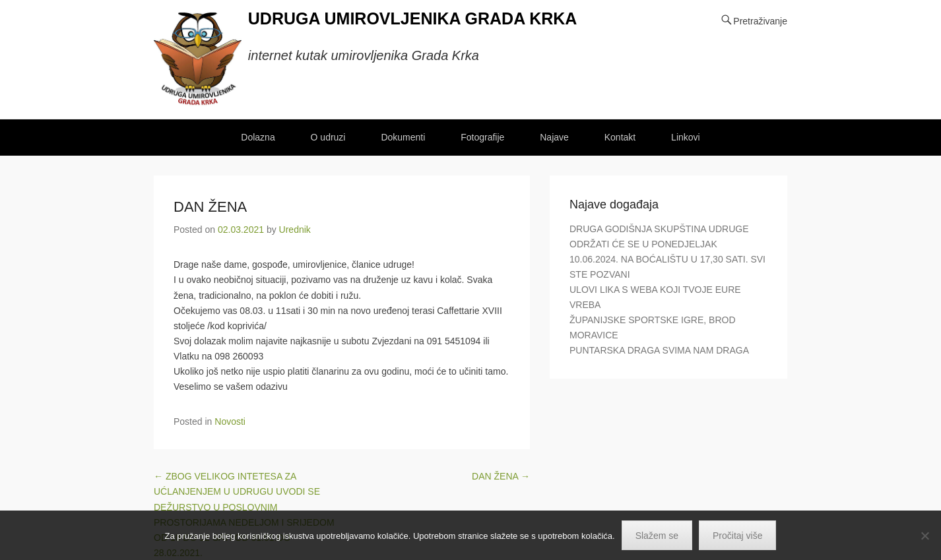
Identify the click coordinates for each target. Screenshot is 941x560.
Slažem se (657, 536)
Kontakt (620, 137)
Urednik (295, 230)
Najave (554, 137)
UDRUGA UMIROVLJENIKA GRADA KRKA (413, 18)
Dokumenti (403, 137)
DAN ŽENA (210, 207)
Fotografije (482, 137)
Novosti (230, 421)
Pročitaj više (737, 536)
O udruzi (328, 137)
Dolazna (258, 137)
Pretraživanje (760, 21)
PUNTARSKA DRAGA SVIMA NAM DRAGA (659, 350)
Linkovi (686, 137)
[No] (925, 536)
